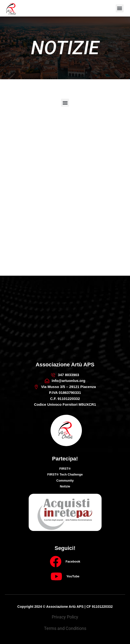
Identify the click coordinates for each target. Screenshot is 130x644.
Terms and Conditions (65, 628)
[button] (120, 8)
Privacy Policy (65, 617)
